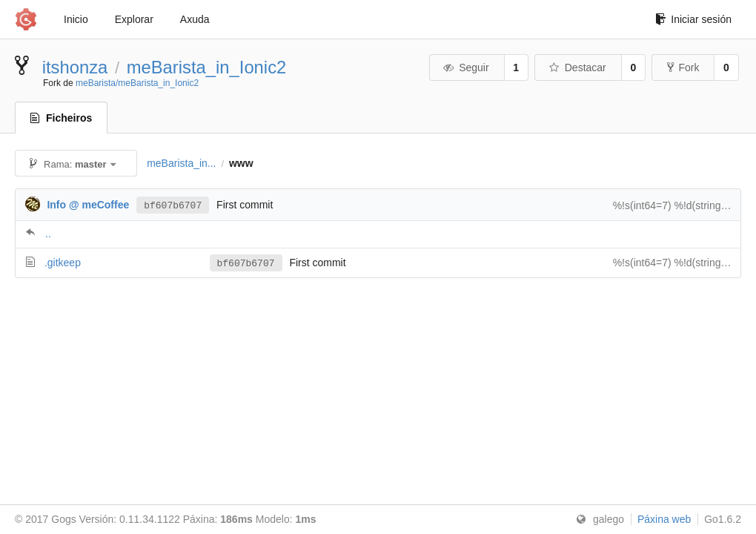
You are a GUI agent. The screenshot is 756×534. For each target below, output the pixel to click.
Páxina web (664, 519)
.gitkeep (63, 263)
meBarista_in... (181, 163)
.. (48, 234)
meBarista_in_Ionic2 (207, 67)
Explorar (134, 19)
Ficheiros (61, 118)
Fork (683, 67)
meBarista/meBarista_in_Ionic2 (137, 83)
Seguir (466, 67)
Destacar (577, 67)
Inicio (76, 19)
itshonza (75, 67)
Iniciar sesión (693, 19)
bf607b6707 (173, 205)
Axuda (195, 19)
